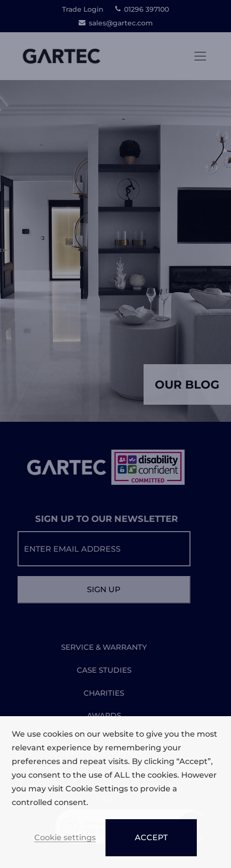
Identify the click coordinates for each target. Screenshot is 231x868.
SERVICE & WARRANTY (104, 647)
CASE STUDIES (104, 670)
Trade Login (83, 9)
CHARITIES (104, 693)
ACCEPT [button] (151, 837)
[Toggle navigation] (200, 56)
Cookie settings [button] (65, 838)
